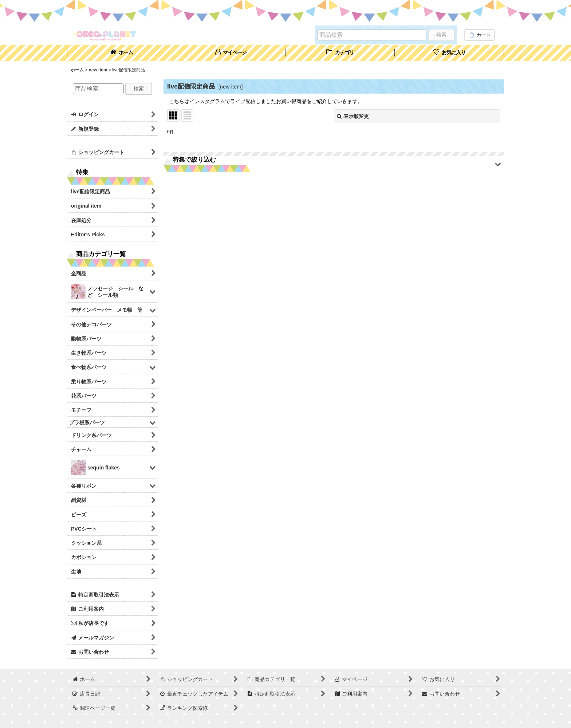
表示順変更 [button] (353, 116)
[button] (334, 164)
